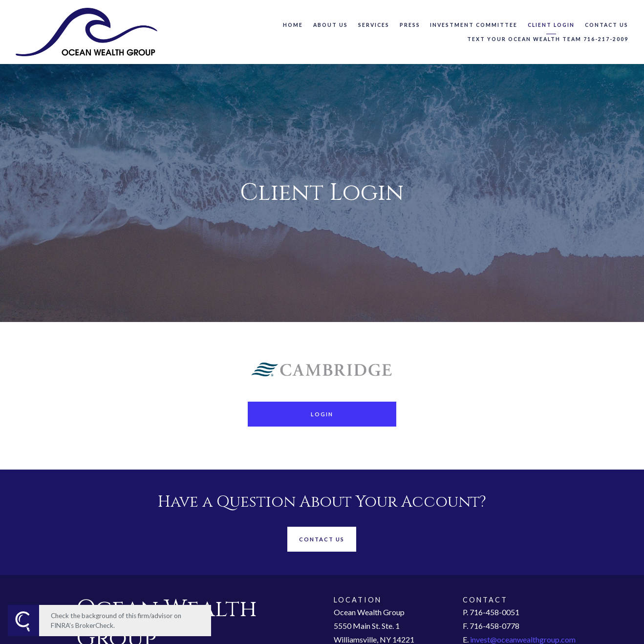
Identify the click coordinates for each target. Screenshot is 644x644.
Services (374, 25)
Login (322, 414)
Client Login (551, 25)
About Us (331, 25)
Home (293, 25)
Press (410, 25)
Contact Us (607, 25)
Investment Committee (474, 25)
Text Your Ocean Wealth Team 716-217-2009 (548, 39)
